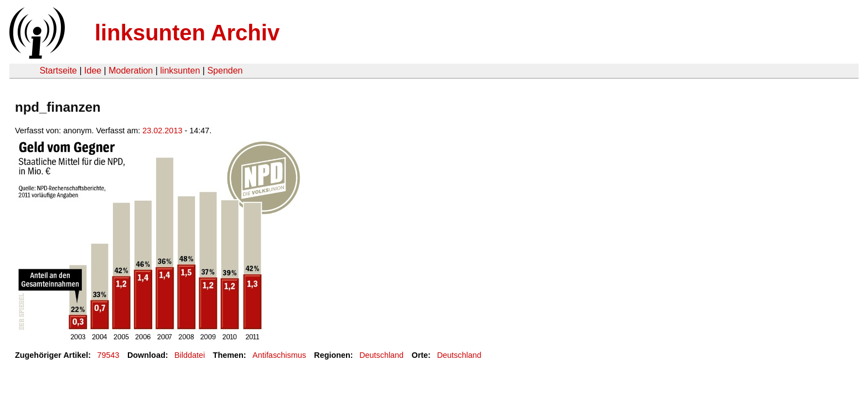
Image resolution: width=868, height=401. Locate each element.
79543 (108, 355)
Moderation (131, 71)
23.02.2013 (162, 131)
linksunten (180, 71)
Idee (93, 71)
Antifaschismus (279, 355)
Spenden (225, 71)
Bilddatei (190, 355)
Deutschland (381, 355)
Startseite (58, 71)
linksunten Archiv (187, 33)
